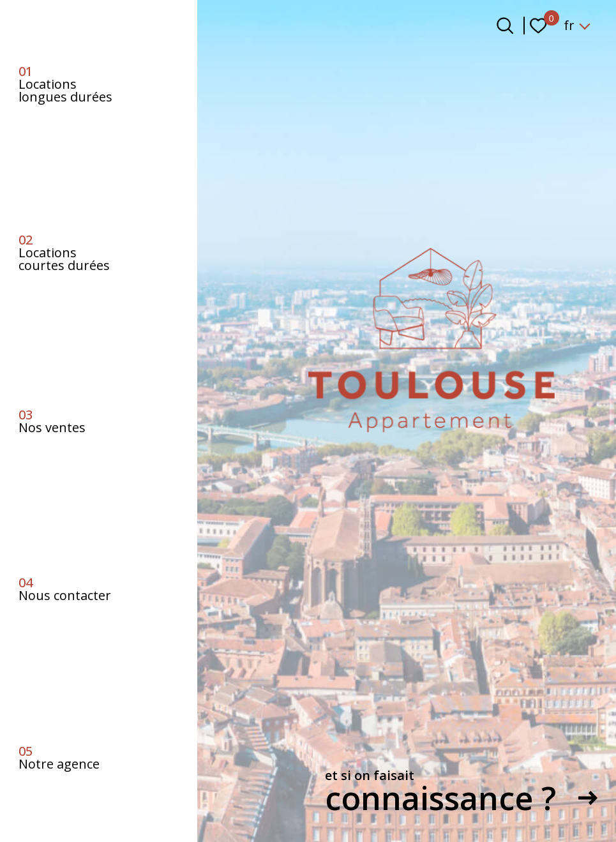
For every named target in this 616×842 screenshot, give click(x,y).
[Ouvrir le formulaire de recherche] (505, 26)
